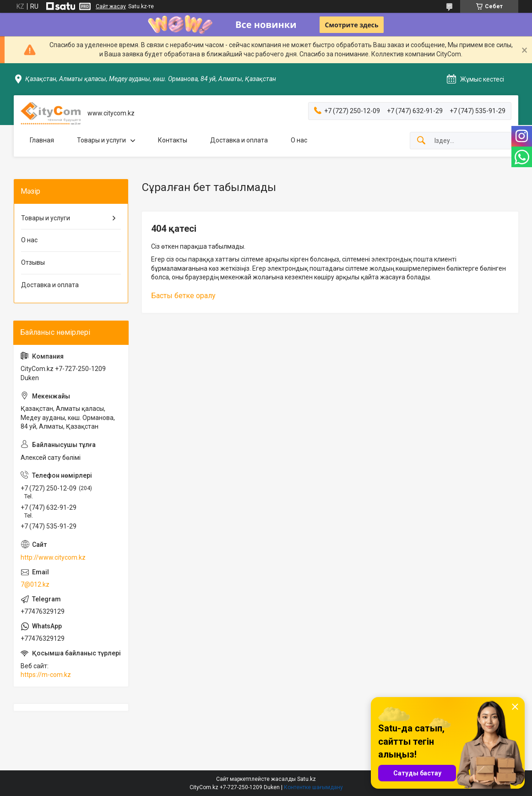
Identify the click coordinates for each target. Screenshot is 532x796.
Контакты (173, 140)
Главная (42, 140)
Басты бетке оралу (183, 296)
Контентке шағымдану (313, 787)
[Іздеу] (421, 141)
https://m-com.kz (46, 675)
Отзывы (33, 262)
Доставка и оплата (239, 140)
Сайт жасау (111, 6)
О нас (299, 140)
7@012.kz (35, 584)
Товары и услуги (101, 140)
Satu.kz (307, 779)
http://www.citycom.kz (53, 557)
